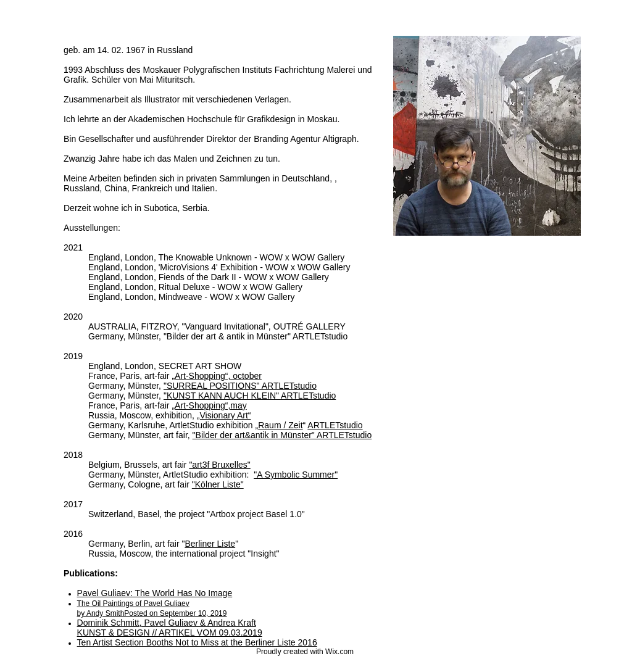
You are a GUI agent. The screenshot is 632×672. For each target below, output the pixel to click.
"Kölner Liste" (218, 484)
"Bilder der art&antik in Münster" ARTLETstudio (282, 435)
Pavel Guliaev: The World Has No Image (155, 593)
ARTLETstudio (335, 425)
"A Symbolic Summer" (296, 475)
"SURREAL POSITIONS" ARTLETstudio (240, 386)
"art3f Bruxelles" (219, 465)
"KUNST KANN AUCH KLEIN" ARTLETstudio (250, 396)
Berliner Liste (210, 544)
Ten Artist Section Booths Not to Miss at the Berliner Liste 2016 (197, 642)
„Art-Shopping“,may (209, 405)
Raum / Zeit (280, 425)
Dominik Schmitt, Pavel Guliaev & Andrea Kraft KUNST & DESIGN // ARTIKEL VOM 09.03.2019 (170, 628)
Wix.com (339, 652)
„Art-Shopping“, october (217, 376)
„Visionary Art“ (224, 415)
